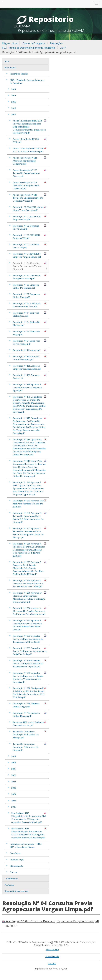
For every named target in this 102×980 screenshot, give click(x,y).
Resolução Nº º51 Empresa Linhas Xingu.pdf (30, 705)
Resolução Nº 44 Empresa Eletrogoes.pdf (30, 314)
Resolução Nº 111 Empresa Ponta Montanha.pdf (30, 358)
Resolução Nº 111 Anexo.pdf (30, 350)
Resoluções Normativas (16, 891)
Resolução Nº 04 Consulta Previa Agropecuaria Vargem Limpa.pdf (30, 266)
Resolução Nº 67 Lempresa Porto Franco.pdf (30, 342)
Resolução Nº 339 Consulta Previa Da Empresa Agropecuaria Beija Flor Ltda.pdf (30, 651)
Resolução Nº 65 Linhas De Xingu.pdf (30, 333)
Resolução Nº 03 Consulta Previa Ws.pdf (30, 246)
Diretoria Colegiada (34, 43)
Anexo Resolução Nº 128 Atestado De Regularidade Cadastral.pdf (30, 185)
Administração (17, 860)
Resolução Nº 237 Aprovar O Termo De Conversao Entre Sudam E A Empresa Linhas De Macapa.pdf (30, 533)
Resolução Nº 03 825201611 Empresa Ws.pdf (30, 237)
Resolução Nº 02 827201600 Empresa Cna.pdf (30, 218)
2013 (14, 89)
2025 (14, 801)
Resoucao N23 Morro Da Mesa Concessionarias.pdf (30, 724)
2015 (14, 102)
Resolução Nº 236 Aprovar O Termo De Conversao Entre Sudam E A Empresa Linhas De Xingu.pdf (30, 517)
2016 (14, 108)
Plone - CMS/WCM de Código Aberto (28, 942)
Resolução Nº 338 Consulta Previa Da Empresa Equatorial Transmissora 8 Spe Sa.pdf (30, 639)
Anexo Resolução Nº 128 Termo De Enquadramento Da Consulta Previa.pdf (30, 198)
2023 (14, 788)
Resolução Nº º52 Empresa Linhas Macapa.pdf (30, 714)
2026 (14, 807)
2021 (14, 775)
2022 (14, 782)
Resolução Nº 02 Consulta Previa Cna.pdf (30, 227)
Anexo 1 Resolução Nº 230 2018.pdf (30, 141)
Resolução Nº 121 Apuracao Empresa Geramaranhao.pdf (30, 367)
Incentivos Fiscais (19, 74)
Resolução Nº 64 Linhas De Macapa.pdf (30, 324)
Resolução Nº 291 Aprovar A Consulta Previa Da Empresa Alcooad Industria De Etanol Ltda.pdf (30, 625)
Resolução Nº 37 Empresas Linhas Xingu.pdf (30, 296)
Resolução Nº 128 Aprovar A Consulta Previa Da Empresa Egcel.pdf (30, 387)
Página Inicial (10, 43)
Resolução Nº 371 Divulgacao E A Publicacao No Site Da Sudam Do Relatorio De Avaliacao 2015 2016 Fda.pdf (30, 693)
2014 (14, 96)
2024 (14, 794)
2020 (14, 769)
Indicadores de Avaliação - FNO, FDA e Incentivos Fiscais (26, 845)
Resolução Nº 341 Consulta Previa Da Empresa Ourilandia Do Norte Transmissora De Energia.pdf (30, 677)
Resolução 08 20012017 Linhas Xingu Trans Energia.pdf (30, 209)
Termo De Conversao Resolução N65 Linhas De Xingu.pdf (30, 747)
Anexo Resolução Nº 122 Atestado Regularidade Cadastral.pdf (30, 161)
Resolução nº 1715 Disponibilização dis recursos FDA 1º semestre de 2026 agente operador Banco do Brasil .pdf (29, 818)
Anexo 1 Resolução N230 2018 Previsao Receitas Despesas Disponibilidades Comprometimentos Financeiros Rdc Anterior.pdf (30, 127)
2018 (14, 756)
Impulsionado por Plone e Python (51, 969)
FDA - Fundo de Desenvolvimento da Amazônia (29, 48)
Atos (7, 61)
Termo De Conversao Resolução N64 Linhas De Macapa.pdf (30, 735)
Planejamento (17, 866)
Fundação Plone (77, 942)
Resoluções (56, 43)
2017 (63, 48)
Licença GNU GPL (59, 945)
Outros (13, 872)
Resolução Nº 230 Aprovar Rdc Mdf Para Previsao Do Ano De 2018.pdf (30, 504)
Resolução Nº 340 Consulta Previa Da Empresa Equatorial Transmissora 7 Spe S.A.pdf (30, 663)
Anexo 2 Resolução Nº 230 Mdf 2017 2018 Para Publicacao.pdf (30, 150)
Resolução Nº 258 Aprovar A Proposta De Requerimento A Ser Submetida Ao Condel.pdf (30, 583)
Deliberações (11, 879)
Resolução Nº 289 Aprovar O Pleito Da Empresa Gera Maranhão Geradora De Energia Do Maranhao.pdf (30, 597)
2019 (14, 763)
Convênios (15, 853)
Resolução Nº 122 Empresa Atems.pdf (30, 377)
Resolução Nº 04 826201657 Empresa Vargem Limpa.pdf (30, 255)
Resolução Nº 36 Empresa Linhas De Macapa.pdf (30, 286)
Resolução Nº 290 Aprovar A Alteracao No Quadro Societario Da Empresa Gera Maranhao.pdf (30, 611)
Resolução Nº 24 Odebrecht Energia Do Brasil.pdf (30, 277)
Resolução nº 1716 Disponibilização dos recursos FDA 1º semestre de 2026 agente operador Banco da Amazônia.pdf (29, 833)
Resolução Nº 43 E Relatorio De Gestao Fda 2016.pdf (30, 305)
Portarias (9, 885)
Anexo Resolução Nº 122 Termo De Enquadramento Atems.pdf (30, 173)
